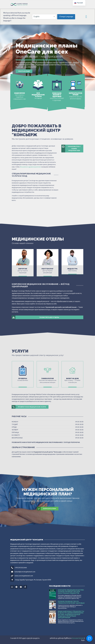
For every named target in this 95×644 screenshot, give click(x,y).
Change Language (66, 16)
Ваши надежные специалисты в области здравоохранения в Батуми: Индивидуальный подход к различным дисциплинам (71, 615)
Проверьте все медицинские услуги (29, 407)
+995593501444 (21, 568)
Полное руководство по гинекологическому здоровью (71, 602)
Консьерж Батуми (78, 638)
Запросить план (47, 509)
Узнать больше (24, 71)
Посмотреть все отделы (35, 317)
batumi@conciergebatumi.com (25, 572)
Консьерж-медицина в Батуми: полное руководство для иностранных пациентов (71, 592)
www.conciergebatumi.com (24, 576)
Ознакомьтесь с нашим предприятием (71, 149)
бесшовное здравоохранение (30, 167)
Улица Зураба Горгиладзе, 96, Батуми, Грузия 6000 (33, 580)
